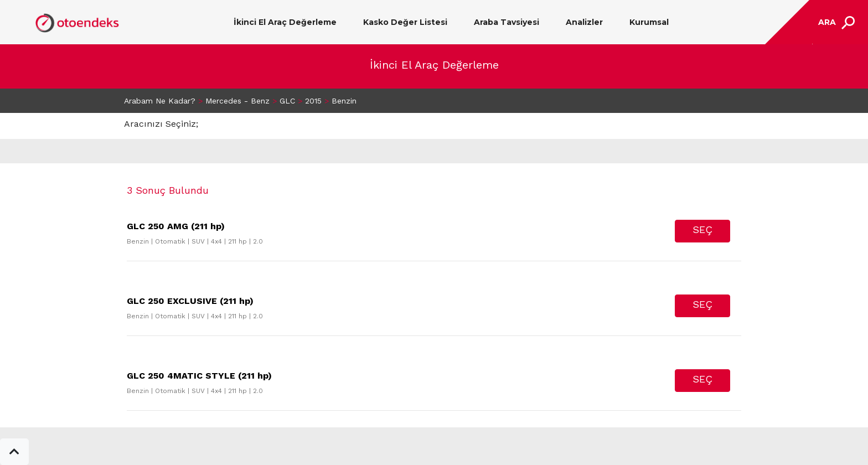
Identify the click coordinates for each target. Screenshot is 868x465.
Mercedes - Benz (237, 101)
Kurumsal (649, 22)
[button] (14, 452)
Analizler (584, 22)
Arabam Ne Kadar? (160, 101)
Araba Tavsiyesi (507, 22)
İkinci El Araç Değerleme (285, 22)
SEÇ (702, 229)
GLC (287, 101)
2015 (313, 101)
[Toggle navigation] (835, 22)
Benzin (344, 101)
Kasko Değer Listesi (405, 22)
